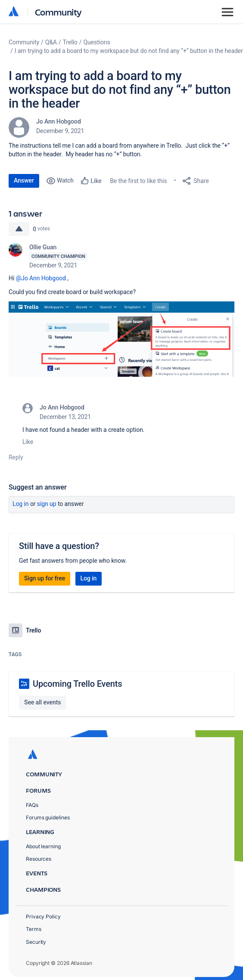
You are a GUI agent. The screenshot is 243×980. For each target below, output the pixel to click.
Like (28, 442)
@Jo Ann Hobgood (41, 278)
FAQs (32, 805)
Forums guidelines (48, 817)
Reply (16, 457)
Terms (34, 929)
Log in (21, 504)
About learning (43, 846)
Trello (70, 42)
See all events (42, 702)
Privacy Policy (43, 916)
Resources (39, 859)
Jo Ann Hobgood (59, 121)
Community (58, 12)
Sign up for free (45, 578)
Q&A (51, 42)
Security (36, 942)
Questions (97, 42)
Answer (24, 180)
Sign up (47, 504)
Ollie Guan (43, 247)
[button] (121, 339)
